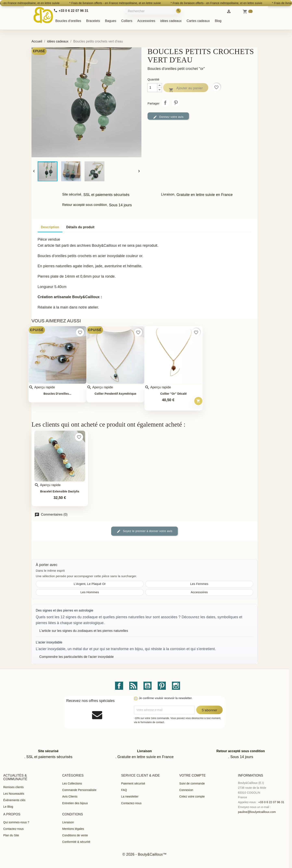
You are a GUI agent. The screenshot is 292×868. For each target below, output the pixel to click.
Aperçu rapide (42, 387)
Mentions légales (73, 829)
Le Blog (8, 807)
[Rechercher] (154, 11)
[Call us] (71, 11)
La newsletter (130, 796)
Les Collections (72, 783)
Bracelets (93, 21)
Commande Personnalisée (79, 790)
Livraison (68, 822)
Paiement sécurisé (133, 783)
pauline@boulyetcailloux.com (257, 812)
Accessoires (146, 21)
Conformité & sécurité (76, 842)
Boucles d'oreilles (68, 21)
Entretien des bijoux (75, 803)
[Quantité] (152, 88)
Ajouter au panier (186, 89)
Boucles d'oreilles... (57, 394)
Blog (218, 21)
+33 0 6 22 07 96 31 (271, 802)
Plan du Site (11, 835)
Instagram (176, 686)
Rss (133, 686)
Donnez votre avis (168, 117)
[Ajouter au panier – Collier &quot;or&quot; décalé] (198, 401)
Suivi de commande (192, 783)
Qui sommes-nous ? (16, 822)
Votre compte (192, 775)
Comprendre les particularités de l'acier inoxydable (77, 657)
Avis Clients (70, 796)
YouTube (148, 686)
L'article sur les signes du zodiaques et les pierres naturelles (84, 631)
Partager (165, 103)
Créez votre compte (192, 796)
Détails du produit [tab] (80, 227)
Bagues (111, 21)
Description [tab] (50, 227)
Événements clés (14, 800)
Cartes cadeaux (198, 21)
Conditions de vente (75, 835)
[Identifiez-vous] (229, 11)
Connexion (186, 790)
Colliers (127, 21)
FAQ (124, 790)
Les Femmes (199, 584)
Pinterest (176, 103)
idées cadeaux (171, 21)
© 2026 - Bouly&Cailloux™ (144, 854)
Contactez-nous (131, 803)
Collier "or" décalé (174, 394)
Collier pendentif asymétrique (115, 394)
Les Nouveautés (14, 794)
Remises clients (13, 787)
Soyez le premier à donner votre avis (144, 531)
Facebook (119, 686)
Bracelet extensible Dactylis (60, 492)
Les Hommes (90, 592)
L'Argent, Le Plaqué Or (90, 584)
